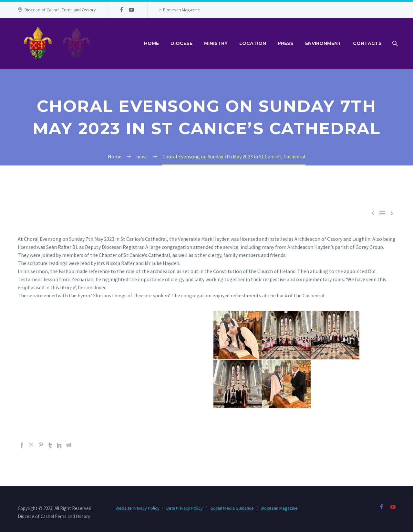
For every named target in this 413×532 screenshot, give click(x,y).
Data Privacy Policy (185, 508)
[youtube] (393, 507)
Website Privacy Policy (138, 508)
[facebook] (381, 507)
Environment (323, 43)
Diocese (181, 43)
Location (253, 43)
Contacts (367, 43)
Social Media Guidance (232, 508)
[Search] (395, 43)
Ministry (216, 43)
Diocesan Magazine (182, 10)
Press (286, 43)
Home (151, 43)
